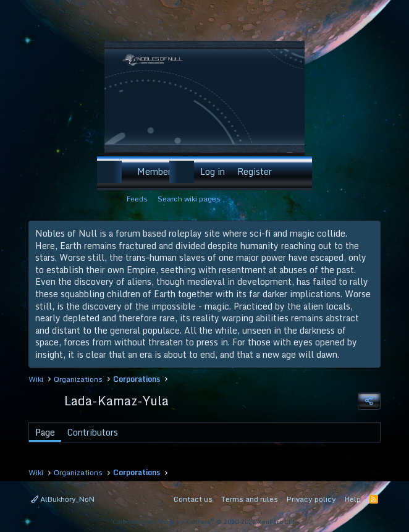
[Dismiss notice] (369, 234)
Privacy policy (311, 499)
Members (156, 171)
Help (353, 499)
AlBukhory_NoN (63, 499)
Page (45, 432)
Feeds (137, 199)
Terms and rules (250, 499)
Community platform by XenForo (204, 521)
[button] (123, 172)
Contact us (193, 499)
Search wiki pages (189, 199)
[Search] (294, 172)
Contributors (93, 432)
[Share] (369, 401)
